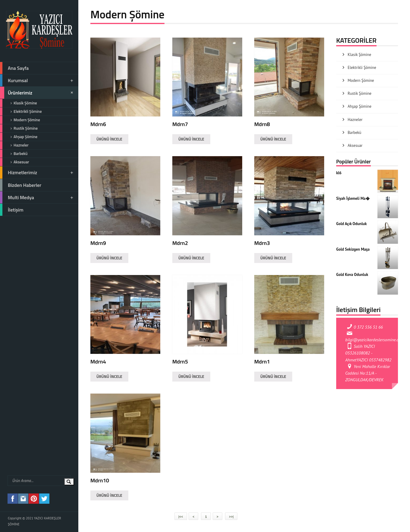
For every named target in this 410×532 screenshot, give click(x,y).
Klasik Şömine (19, 103)
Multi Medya (37, 197)
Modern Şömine (20, 120)
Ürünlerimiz (38, 93)
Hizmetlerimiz (37, 172)
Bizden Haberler (21, 185)
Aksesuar (14, 162)
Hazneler (14, 145)
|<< (181, 517)
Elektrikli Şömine (21, 111)
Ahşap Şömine (19, 137)
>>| (231, 517)
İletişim (12, 210)
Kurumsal (37, 80)
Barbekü (14, 154)
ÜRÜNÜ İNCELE (109, 139)
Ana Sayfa (14, 68)
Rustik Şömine (19, 128)
